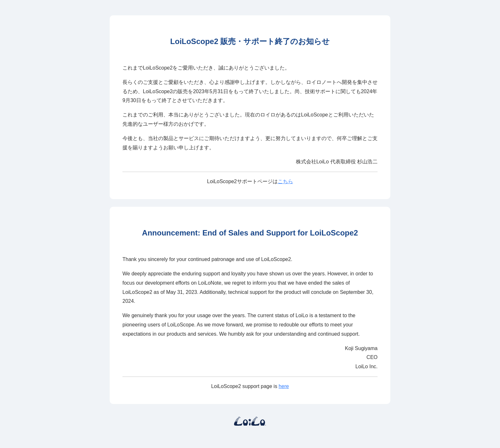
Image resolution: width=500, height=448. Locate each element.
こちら (285, 181)
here (284, 386)
